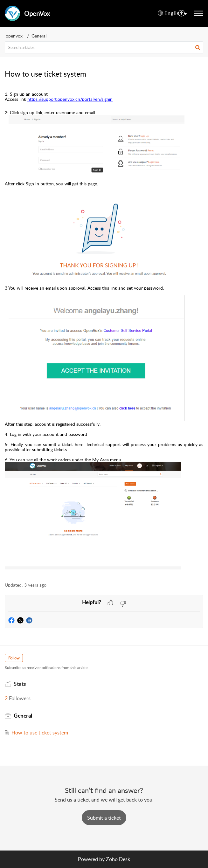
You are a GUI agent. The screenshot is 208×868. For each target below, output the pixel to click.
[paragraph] (104, 331)
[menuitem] (172, 13)
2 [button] (6, 698)
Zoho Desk (118, 859)
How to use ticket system (40, 733)
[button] (198, 47)
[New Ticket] (104, 818)
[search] (104, 47)
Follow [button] (14, 658)
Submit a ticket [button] (104, 818)
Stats (20, 684)
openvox (14, 36)
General (39, 36)
